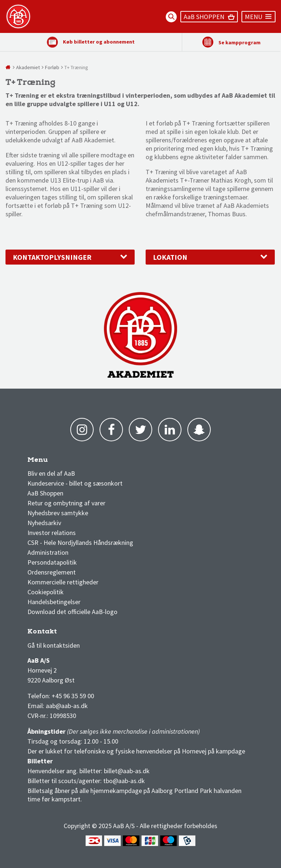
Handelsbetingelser (54, 602)
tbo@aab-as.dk (124, 781)
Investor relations (52, 533)
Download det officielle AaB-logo (72, 612)
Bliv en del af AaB (51, 473)
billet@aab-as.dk (127, 771)
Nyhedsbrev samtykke (58, 513)
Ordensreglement (52, 572)
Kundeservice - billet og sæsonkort (75, 483)
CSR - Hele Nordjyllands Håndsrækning (80, 542)
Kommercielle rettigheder (63, 582)
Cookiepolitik (46, 592)
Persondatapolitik (52, 562)
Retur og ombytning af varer (66, 503)
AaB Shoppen (45, 493)
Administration (48, 552)
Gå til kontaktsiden (54, 645)
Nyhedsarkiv (44, 523)
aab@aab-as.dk (67, 706)
